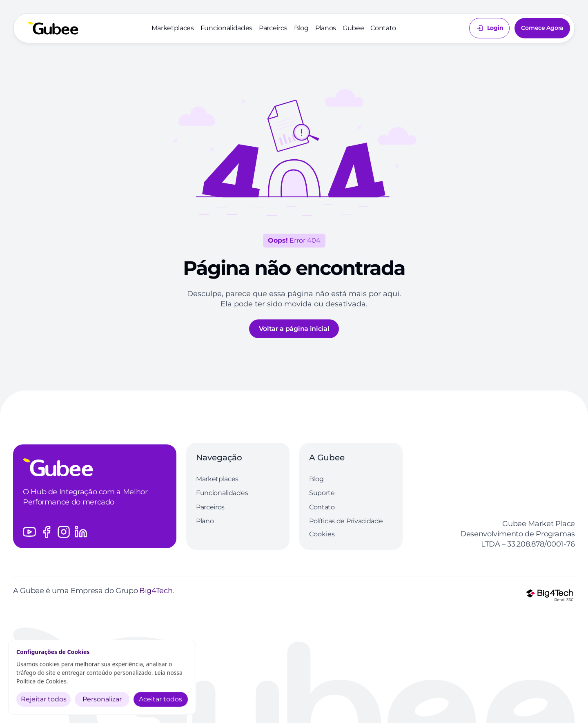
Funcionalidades (226, 28)
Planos (326, 28)
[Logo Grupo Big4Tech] (550, 595)
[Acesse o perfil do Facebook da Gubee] (47, 532)
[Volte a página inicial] (53, 28)
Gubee (353, 28)
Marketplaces (173, 28)
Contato (383, 28)
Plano (205, 521)
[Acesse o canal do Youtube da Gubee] (29, 532)
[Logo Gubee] (95, 467)
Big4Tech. (157, 591)
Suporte (322, 493)
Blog (301, 28)
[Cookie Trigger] (322, 534)
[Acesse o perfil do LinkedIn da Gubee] (81, 532)
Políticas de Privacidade (346, 521)
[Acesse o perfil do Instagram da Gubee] (64, 532)
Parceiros (273, 28)
